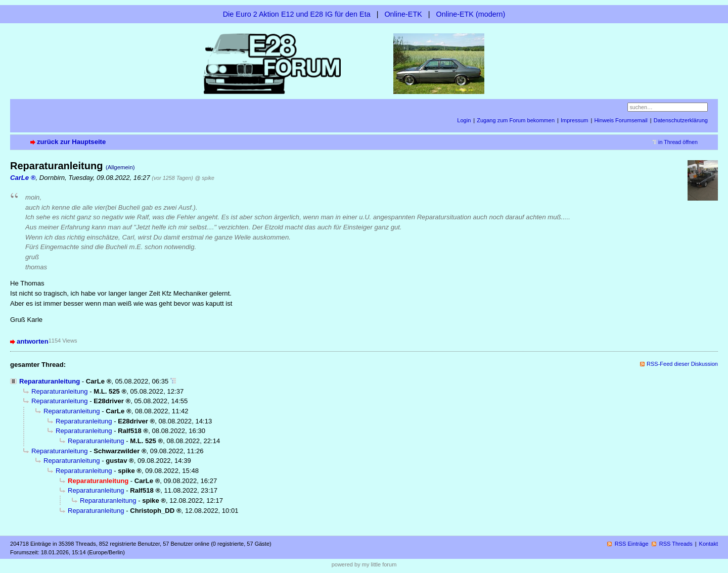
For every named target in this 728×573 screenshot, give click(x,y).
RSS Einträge (632, 544)
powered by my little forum (364, 564)
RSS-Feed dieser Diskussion (682, 364)
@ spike (204, 178)
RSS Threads (676, 544)
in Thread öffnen (678, 142)
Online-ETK (403, 14)
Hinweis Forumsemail (621, 120)
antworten (33, 341)
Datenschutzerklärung (681, 120)
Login (464, 120)
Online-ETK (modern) (471, 14)
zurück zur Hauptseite (71, 142)
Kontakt (709, 544)
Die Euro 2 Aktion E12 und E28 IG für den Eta (297, 14)
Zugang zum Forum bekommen (516, 120)
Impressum (575, 120)
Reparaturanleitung (50, 381)
